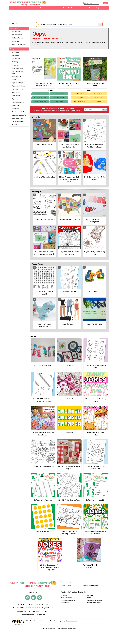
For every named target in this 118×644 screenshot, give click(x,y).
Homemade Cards (59, 94)
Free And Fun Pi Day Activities (43, 466)
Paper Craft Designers (18, 86)
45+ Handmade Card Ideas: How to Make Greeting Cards (44, 253)
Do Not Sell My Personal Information (27, 608)
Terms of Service (28, 615)
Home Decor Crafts (17, 68)
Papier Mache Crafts (18, 102)
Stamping (98, 102)
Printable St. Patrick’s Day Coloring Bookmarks (69, 532)
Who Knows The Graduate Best (44, 177)
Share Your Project (35, 611)
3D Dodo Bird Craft (94, 292)
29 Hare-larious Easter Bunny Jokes (96, 400)
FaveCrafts (64, 595)
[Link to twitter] (34, 598)
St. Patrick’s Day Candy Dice (96, 500)
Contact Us (40, 604)
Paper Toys (15, 99)
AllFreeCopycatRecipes (94, 603)
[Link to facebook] (27, 598)
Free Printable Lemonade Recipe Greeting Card (44, 84)
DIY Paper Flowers (17, 38)
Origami (14, 80)
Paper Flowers (16, 92)
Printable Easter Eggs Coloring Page (96, 366)
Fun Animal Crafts (80, 94)
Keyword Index (48, 608)
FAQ (47, 604)
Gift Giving (15, 62)
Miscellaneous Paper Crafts (18, 72)
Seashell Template (69, 292)
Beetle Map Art (69, 365)
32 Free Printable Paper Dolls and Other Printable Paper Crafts (69, 179)
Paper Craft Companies (19, 83)
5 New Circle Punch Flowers (69, 399)
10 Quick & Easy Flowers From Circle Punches (43, 434)
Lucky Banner (69, 433)
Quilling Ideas (16, 41)
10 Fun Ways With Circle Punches (89, 566)
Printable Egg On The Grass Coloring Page (96, 467)
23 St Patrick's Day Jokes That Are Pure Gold (96, 532)
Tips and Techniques (18, 122)
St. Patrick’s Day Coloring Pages (69, 500)
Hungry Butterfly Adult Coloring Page (94, 253)
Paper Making (16, 96)
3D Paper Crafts (98, 94)
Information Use (78, 111)
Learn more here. (72, 621)
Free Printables (16, 32)
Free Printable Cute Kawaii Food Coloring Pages (94, 146)
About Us (21, 604)
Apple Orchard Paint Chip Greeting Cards (94, 220)
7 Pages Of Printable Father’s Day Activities (69, 253)
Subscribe (15, 24)
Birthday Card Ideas (18, 35)
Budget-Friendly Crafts (40, 98)
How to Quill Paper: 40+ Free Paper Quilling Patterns (69, 146)
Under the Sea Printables (44, 145)
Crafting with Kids (40, 94)
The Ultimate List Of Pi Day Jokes (96, 434)
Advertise (30, 604)
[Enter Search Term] (91, 3)
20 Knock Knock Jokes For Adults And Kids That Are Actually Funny (50, 567)
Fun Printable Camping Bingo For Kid (69, 84)
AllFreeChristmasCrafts (68, 600)
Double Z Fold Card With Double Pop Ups (69, 467)
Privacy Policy (69, 111)
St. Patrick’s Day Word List (43, 500)
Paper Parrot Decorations (43, 365)
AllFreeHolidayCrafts (67, 598)
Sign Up (105, 110)
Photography (16, 109)
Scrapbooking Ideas (18, 118)
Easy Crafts (80, 98)
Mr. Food (90, 598)
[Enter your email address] (72, 585)
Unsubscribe (40, 615)
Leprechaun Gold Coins (43, 531)
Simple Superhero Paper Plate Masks (94, 178)
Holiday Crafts (16, 65)
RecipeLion (91, 595)
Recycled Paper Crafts (18, 112)
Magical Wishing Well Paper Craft (95, 84)
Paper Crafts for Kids (18, 89)
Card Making (15, 55)
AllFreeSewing (65, 603)
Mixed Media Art (17, 76)
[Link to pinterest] (40, 598)
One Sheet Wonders (80, 102)
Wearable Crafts (17, 125)
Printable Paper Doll (69, 324)
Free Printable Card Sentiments (44, 219)
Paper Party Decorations (19, 44)
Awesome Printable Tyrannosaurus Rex (44, 325)
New (33, 336)
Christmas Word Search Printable (44, 293)
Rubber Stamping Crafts (19, 115)
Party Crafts (15, 105)
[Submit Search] (106, 3)
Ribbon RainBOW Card (94, 324)
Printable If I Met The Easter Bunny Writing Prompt (43, 400)
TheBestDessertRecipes (94, 600)
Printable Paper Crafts (40, 102)
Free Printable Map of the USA (69, 219)
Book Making (16, 52)
